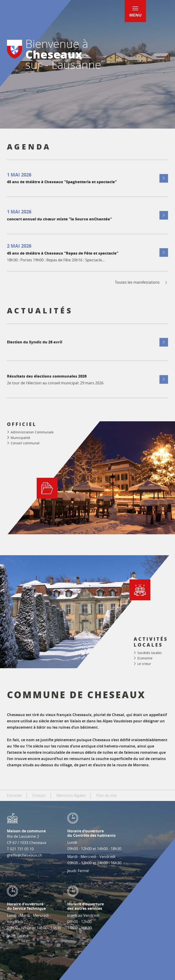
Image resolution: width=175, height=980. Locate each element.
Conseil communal (25, 443)
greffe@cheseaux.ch (24, 855)
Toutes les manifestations (141, 282)
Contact (39, 795)
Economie (145, 658)
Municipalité (20, 438)
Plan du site (107, 795)
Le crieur (144, 664)
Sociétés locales (150, 653)
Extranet (14, 795)
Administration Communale (32, 432)
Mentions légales (71, 795)
